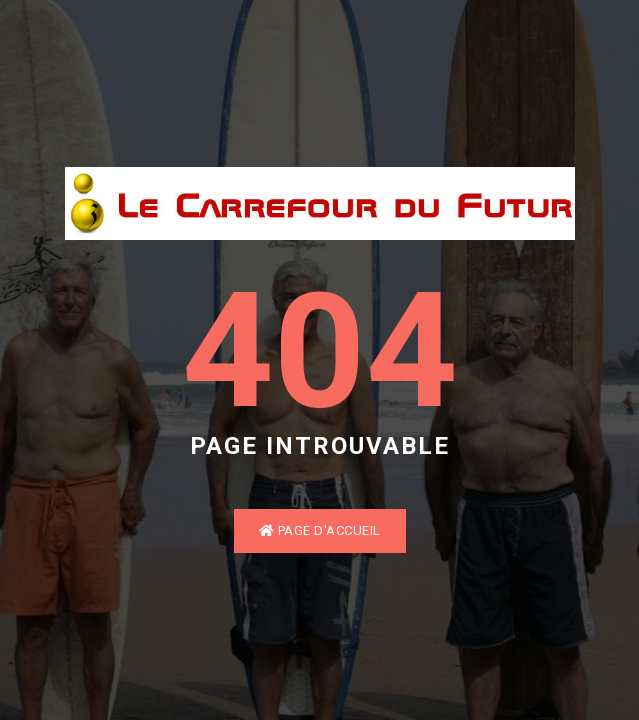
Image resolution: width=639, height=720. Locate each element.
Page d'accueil (320, 530)
